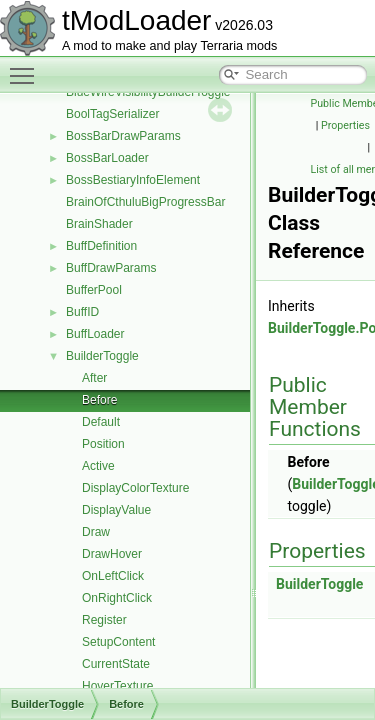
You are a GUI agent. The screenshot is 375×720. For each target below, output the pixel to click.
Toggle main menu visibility (27, 67)
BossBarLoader (107, 158)
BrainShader (99, 224)
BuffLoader (95, 334)
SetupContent (118, 642)
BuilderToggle (102, 356)
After (94, 378)
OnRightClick (117, 598)
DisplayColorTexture (135, 488)
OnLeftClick (113, 576)
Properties (345, 125)
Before (99, 400)
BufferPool (94, 290)
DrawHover (112, 554)
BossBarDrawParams (123, 136)
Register (104, 620)
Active (98, 466)
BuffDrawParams (111, 268)
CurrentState (116, 664)
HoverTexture (117, 686)
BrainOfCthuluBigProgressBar (145, 202)
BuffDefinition (101, 246)
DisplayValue (116, 510)
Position (103, 444)
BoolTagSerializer (112, 114)
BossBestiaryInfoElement (133, 180)
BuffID (82, 312)
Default (101, 422)
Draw (96, 532)
